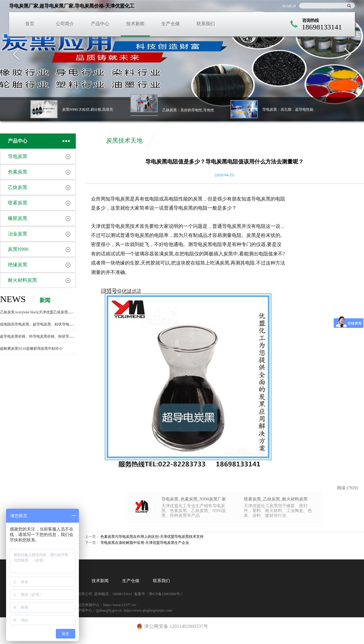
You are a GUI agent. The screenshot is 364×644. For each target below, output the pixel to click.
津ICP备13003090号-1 (166, 594)
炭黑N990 (18, 249)
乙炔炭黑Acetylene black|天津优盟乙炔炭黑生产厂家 (41, 312)
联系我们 (206, 24)
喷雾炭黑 (18, 203)
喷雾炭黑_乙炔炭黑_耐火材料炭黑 (276, 499)
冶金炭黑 (18, 234)
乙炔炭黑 (18, 187)
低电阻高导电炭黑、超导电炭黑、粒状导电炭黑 (38, 324)
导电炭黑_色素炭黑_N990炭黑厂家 (194, 499)
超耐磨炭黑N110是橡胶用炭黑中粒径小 (31, 349)
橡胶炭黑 (18, 218)
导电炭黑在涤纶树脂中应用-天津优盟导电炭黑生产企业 (145, 543)
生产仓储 (170, 24)
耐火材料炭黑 (22, 280)
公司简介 (65, 24)
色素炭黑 (18, 172)
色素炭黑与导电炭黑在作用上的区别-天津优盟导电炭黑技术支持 (152, 537)
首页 (30, 24)
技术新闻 (135, 24)
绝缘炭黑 (18, 265)
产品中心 (100, 24)
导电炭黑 (18, 156)
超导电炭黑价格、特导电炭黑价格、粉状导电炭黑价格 (44, 336)
